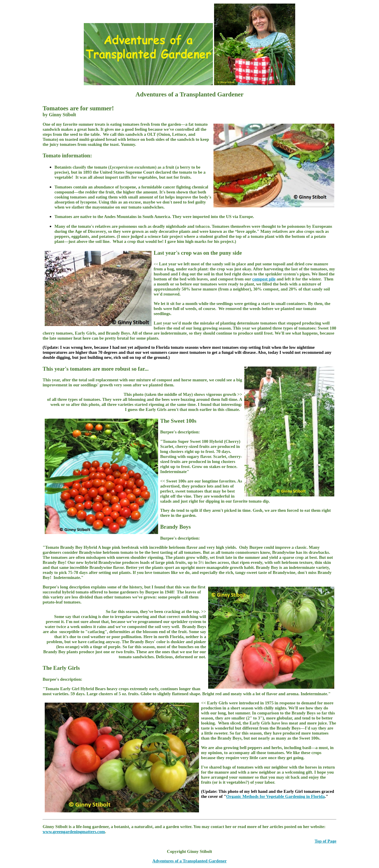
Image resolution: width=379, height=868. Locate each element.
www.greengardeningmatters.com (74, 832)
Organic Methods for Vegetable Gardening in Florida (276, 796)
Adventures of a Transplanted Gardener (190, 861)
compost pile (264, 279)
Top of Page (325, 841)
